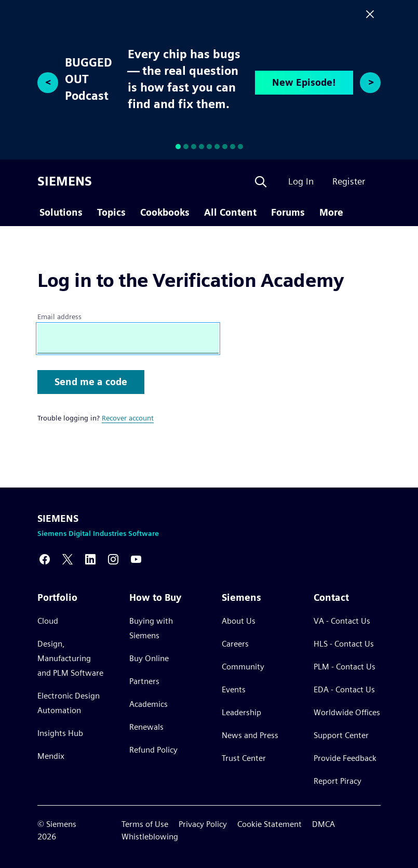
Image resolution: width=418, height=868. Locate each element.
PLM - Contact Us (345, 667)
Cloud (48, 621)
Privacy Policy (203, 824)
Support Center (341, 735)
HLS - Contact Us (344, 644)
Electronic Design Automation (69, 703)
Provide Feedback (345, 758)
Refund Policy (153, 750)
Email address (59, 317)
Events (234, 689)
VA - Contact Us (342, 621)
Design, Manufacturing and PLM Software (70, 658)
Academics (149, 704)
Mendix (51, 756)
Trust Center (244, 758)
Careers (235, 644)
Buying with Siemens (151, 628)
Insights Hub (60, 733)
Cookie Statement (269, 824)
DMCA (323, 824)
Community (243, 667)
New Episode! (304, 82)
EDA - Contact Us (344, 689)
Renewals (146, 727)
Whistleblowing (150, 837)
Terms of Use (145, 824)
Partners (144, 681)
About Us (239, 621)
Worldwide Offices (347, 712)
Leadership (241, 712)
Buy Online (149, 658)
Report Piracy (338, 781)
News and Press (250, 735)
